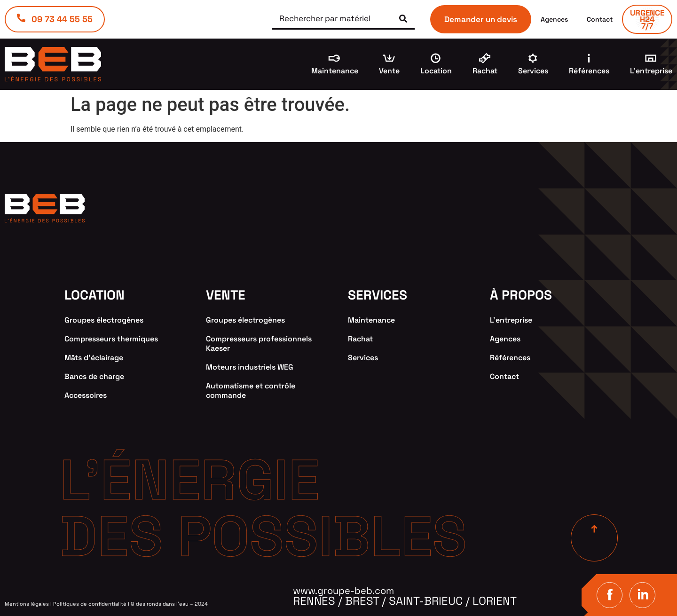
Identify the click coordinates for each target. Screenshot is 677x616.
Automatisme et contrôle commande (251, 391)
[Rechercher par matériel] (329, 19)
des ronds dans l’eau (162, 604)
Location (436, 71)
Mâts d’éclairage (94, 358)
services (378, 295)
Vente (389, 71)
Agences (554, 19)
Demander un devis (481, 19)
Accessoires (86, 395)
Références (589, 71)
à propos (521, 295)
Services (533, 71)
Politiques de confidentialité (90, 604)
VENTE (226, 295)
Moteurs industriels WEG (250, 367)
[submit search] (403, 19)
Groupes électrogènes (104, 320)
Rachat (485, 71)
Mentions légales (27, 604)
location (94, 295)
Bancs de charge (94, 376)
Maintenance (335, 71)
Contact (600, 19)
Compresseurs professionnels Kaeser (259, 344)
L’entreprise (651, 71)
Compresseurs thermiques (111, 339)
